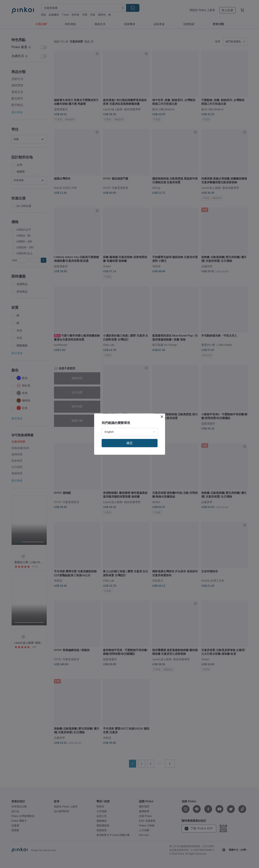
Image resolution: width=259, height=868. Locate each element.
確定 (130, 443)
